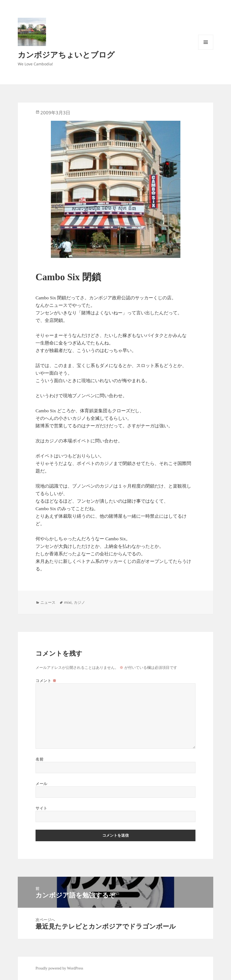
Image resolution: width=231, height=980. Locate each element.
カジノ (79, 602)
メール (41, 784)
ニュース (48, 602)
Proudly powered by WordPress (59, 968)
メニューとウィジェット (206, 50)
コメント (46, 681)
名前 (39, 759)
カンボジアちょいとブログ (66, 54)
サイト (41, 808)
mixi (68, 602)
